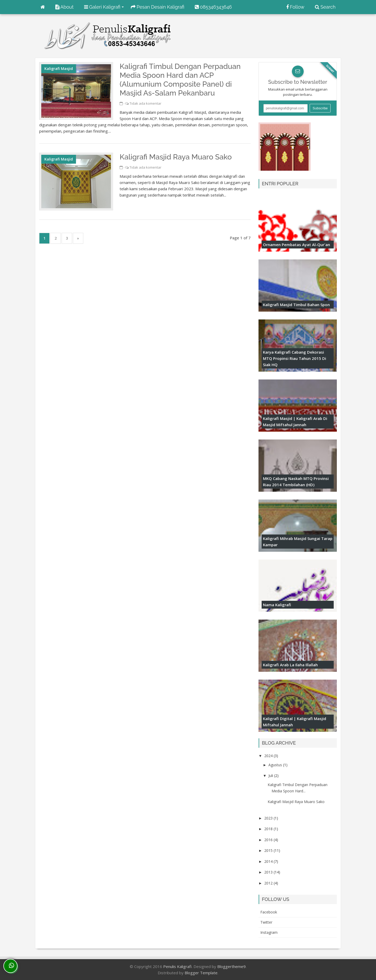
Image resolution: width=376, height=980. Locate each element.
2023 (269, 818)
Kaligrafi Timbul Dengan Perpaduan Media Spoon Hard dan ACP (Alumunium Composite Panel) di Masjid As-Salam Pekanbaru (180, 80)
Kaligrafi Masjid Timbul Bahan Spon (296, 305)
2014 (269, 861)
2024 (269, 756)
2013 (269, 872)
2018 (269, 829)
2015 (269, 850)
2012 (269, 883)
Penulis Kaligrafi (177, 966)
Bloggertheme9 (231, 966)
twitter (266, 922)
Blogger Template (201, 973)
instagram (269, 932)
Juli (271, 776)
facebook (269, 912)
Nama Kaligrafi (277, 605)
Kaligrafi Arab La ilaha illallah (290, 665)
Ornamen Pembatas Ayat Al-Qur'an (296, 245)
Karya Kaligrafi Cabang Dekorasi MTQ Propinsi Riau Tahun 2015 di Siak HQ (295, 358)
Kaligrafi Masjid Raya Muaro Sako (176, 157)
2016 (269, 840)
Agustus (276, 765)
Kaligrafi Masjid (59, 69)
